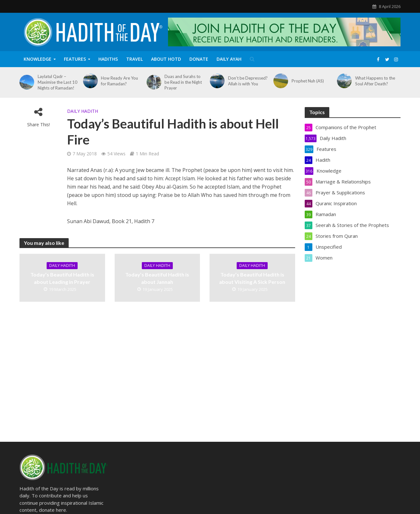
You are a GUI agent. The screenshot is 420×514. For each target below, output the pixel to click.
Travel (134, 59)
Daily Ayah (229, 59)
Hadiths (108, 59)
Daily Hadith (83, 111)
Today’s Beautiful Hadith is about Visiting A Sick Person (252, 278)
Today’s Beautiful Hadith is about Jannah (157, 278)
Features (75, 59)
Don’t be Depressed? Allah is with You (248, 81)
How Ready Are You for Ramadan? (119, 81)
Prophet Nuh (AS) (308, 81)
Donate (199, 59)
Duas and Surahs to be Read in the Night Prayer (183, 82)
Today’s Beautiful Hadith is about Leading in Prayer (62, 278)
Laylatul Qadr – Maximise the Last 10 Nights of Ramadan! (57, 82)
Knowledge (38, 59)
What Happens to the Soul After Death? (375, 81)
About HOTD (166, 59)
